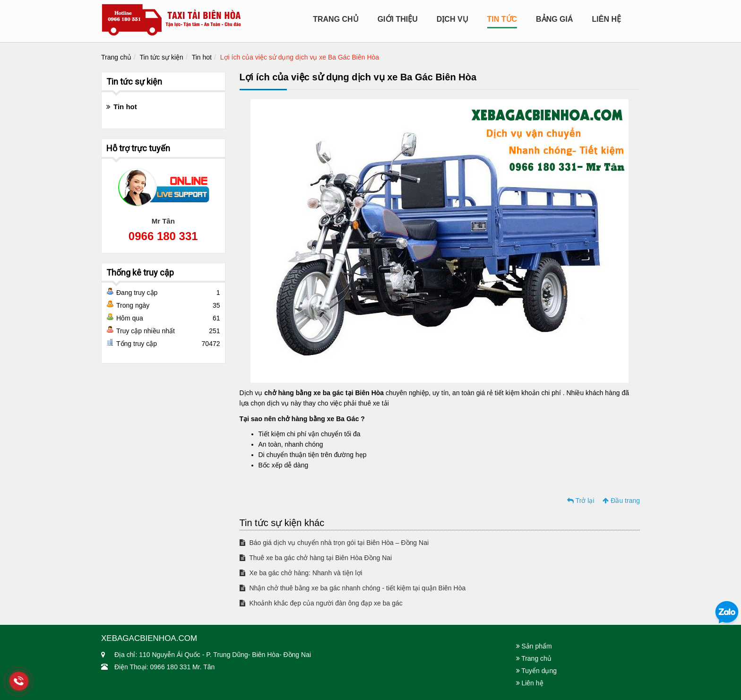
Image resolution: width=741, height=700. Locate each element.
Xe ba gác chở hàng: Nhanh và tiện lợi (301, 573)
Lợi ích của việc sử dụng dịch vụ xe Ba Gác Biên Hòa (300, 57)
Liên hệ (607, 19)
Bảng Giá (554, 19)
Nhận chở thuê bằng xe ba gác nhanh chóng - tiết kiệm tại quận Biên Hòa (353, 588)
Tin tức (502, 19)
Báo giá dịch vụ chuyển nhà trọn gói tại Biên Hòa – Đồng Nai (334, 543)
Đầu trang (621, 501)
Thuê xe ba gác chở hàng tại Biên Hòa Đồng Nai (316, 558)
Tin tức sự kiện (162, 57)
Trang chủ (336, 19)
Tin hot (202, 57)
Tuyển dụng (537, 671)
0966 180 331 (163, 236)
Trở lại (581, 501)
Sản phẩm (534, 646)
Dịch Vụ (452, 19)
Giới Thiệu (398, 19)
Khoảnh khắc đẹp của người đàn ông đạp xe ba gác (321, 603)
